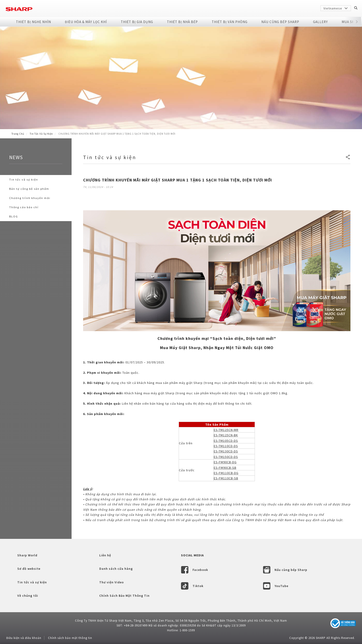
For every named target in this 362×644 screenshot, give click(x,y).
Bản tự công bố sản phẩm (29, 189)
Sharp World (27, 555)
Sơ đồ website (29, 569)
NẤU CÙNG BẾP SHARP (280, 22)
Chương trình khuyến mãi (30, 198)
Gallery (320, 22)
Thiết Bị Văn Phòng (230, 22)
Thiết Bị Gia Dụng (137, 22)
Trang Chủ (18, 134)
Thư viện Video (112, 582)
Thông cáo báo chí (24, 207)
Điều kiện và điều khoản (24, 638)
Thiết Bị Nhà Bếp (182, 22)
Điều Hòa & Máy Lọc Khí (86, 22)
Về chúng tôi (28, 596)
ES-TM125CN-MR (226, 430)
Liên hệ (105, 555)
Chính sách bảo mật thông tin (70, 638)
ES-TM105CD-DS (226, 441)
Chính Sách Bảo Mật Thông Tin (124, 596)
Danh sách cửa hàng (116, 569)
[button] (357, 22)
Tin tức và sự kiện (41, 134)
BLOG (14, 216)
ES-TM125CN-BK (226, 435)
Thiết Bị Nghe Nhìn (33, 22)
